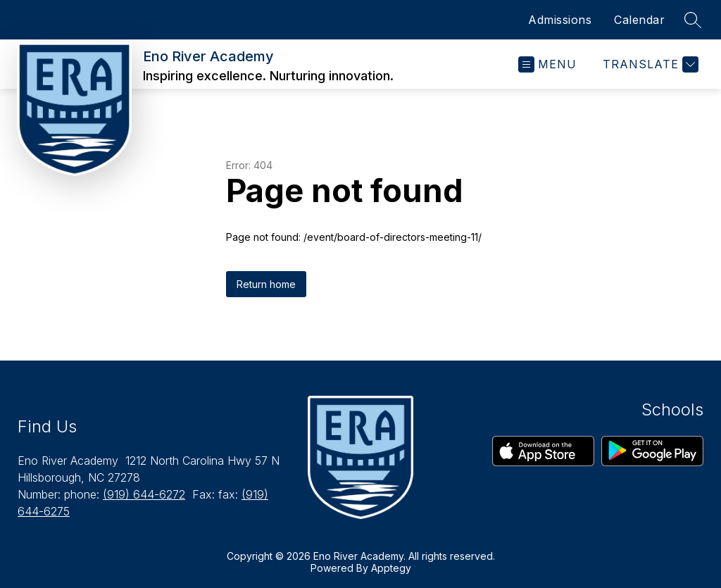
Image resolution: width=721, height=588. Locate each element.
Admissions (560, 20)
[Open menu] (547, 64)
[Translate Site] (649, 64)
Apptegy (391, 568)
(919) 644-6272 (144, 494)
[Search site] (693, 20)
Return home (266, 284)
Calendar (639, 20)
